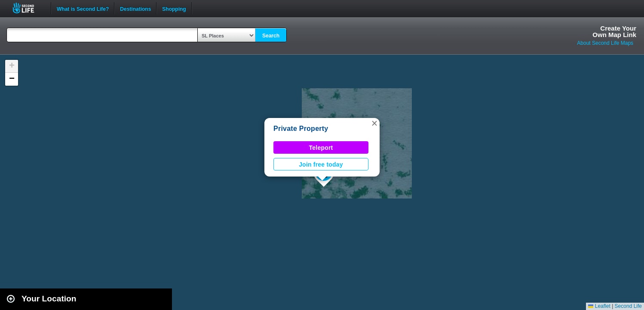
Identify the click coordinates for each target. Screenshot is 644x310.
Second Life (28, 8)
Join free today (321, 164)
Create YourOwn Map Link (614, 31)
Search (271, 36)
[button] (374, 123)
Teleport (321, 148)
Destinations (135, 8)
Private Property (301, 129)
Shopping (174, 8)
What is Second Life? (83, 8)
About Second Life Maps (605, 43)
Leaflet (599, 306)
